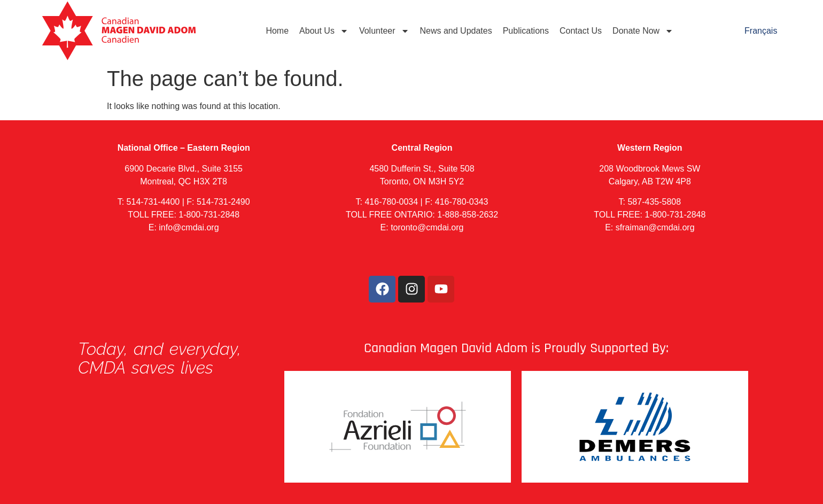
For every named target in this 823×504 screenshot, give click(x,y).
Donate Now (643, 31)
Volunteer (384, 31)
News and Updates (456, 31)
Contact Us (581, 31)
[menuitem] (761, 31)
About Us (324, 31)
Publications (526, 31)
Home (277, 31)
